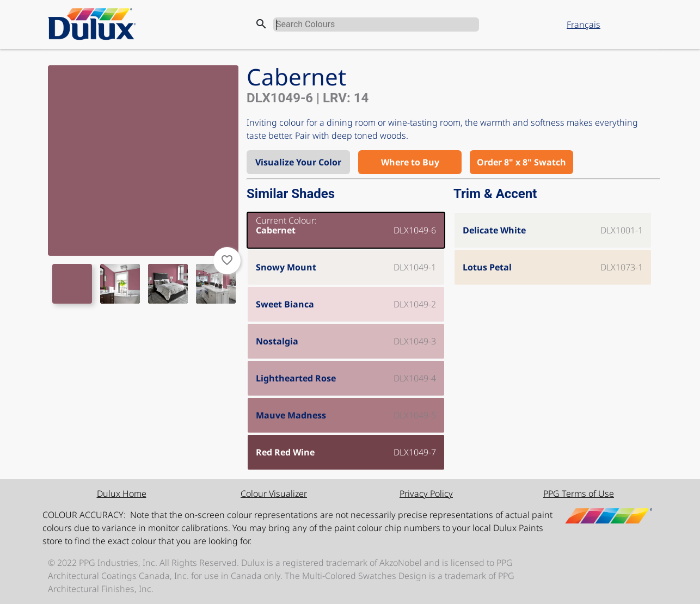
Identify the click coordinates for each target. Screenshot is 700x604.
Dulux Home (122, 494)
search (261, 24)
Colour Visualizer (274, 494)
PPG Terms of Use (579, 494)
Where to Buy (410, 162)
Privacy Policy (426, 494)
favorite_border (227, 260)
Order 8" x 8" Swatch (521, 162)
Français (584, 24)
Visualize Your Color (298, 162)
